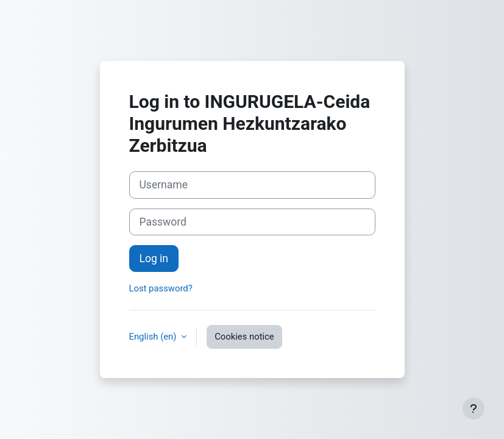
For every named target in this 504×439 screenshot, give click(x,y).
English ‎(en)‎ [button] (154, 337)
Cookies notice (244, 337)
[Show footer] (474, 409)
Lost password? (161, 288)
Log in (154, 259)
